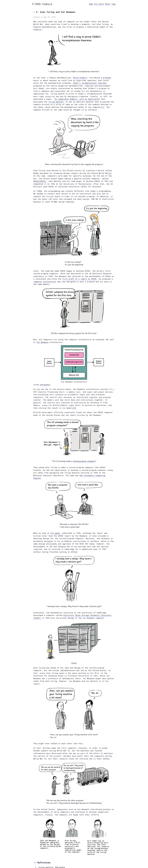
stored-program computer (84, 461)
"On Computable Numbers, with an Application (77, 99)
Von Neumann (42, 342)
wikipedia (45, 385)
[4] (76, 552)
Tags (114, 4)
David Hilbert (80, 78)
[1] (103, 107)
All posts (99, 4)
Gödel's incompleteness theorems (90, 83)
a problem (106, 78)
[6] (75, 408)
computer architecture (45, 282)
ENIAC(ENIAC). (40, 181)
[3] (73, 202)
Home (91, 4)
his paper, (56, 533)
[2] (110, 173)
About (108, 4)
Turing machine (56, 102)
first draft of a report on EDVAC (79, 279)
